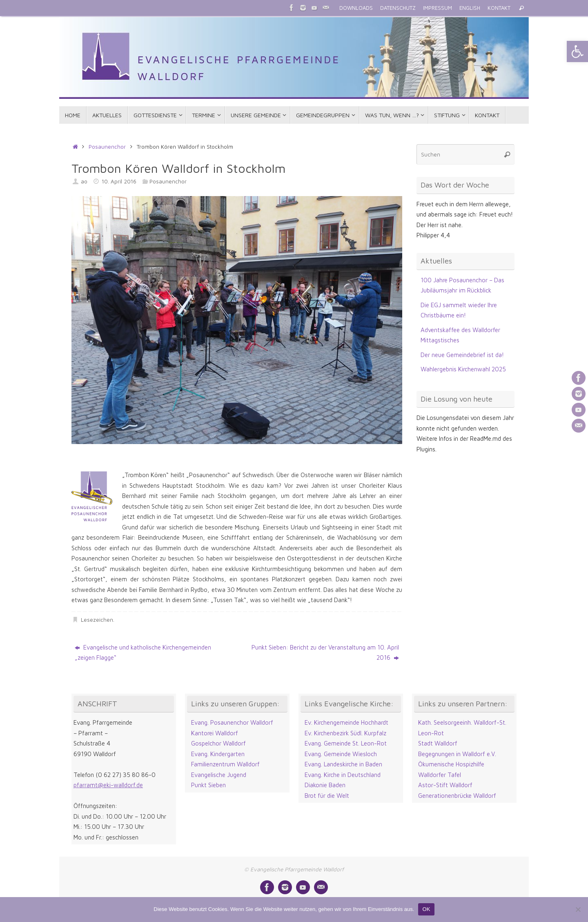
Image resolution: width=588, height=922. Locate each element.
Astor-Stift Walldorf (445, 785)
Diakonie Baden (325, 785)
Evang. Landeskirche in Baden (343, 764)
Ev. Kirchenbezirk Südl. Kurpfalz (345, 733)
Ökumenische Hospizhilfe (451, 764)
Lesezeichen (97, 620)
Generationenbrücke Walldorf (457, 796)
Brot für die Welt (327, 796)
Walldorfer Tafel (440, 775)
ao (84, 181)
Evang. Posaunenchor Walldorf (232, 722)
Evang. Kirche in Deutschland (343, 775)
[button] (577, 51)
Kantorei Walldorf (215, 733)
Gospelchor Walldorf (218, 743)
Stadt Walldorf (438, 743)
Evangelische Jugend (219, 775)
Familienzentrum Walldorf (225, 764)
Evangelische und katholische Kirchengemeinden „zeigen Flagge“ (143, 653)
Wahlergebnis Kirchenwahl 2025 (463, 369)
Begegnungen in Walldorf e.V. (457, 754)
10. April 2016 (119, 181)
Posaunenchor (107, 147)
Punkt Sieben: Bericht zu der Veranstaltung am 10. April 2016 (325, 653)
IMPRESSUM (438, 8)
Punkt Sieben (208, 785)
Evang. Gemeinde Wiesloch (341, 754)
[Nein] (578, 909)
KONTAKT (499, 8)
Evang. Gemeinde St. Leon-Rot (346, 743)
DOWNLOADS (356, 8)
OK (426, 909)
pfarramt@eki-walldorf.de (108, 785)
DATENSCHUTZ (398, 8)
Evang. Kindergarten (218, 754)
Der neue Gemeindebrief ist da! (462, 355)
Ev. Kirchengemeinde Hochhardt (346, 722)
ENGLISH (470, 8)
